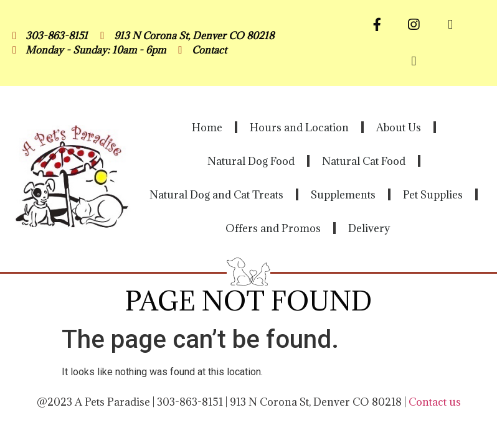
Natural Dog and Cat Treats (216, 195)
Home (207, 128)
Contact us (435, 402)
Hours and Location (299, 128)
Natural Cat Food (364, 161)
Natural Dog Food (251, 161)
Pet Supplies (433, 195)
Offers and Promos (273, 228)
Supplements (343, 195)
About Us (399, 128)
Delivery (369, 228)
